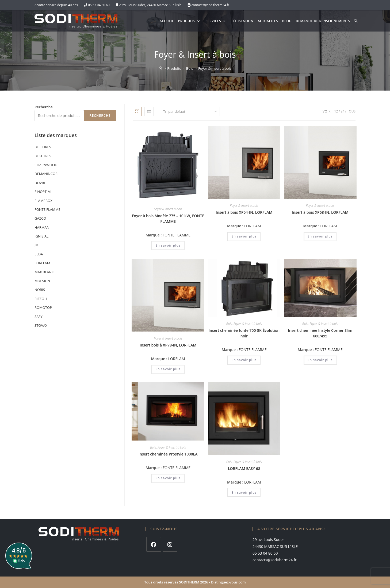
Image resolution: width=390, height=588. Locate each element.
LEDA (39, 254)
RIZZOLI (41, 299)
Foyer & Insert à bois (215, 68)
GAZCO (40, 218)
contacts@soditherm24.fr (210, 5)
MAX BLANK (44, 272)
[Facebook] (154, 544)
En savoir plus (168, 245)
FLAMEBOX (43, 201)
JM (37, 245)
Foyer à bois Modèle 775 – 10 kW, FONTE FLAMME (168, 219)
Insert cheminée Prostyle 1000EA (168, 454)
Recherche (44, 107)
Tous (351, 111)
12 (336, 111)
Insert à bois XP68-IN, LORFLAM (320, 212)
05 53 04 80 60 (99, 5)
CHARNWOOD (46, 165)
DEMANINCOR (46, 174)
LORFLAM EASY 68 (244, 468)
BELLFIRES (43, 147)
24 (343, 111)
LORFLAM (253, 226)
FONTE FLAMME (177, 235)
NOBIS (40, 290)
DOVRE (40, 183)
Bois (229, 324)
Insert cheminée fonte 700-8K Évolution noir (244, 333)
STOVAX (41, 325)
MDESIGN (42, 281)
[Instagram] (170, 544)
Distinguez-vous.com (228, 582)
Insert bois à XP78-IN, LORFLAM (168, 345)
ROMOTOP (43, 307)
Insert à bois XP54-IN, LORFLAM (244, 212)
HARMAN (42, 227)
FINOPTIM (43, 192)
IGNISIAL (41, 236)
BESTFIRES (43, 156)
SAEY (39, 317)
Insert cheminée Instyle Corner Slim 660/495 (320, 333)
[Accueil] (160, 68)
